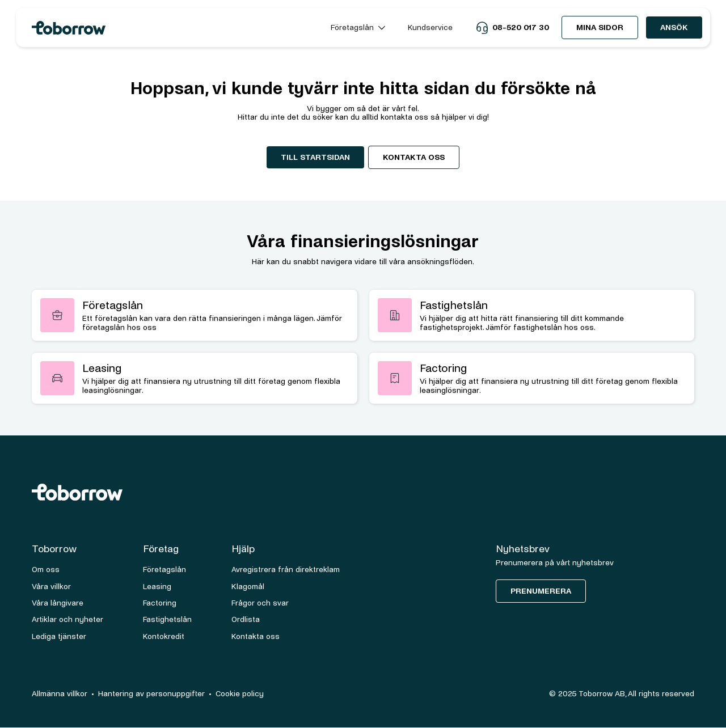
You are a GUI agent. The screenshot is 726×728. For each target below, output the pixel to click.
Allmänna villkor (60, 694)
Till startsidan (315, 157)
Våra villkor (51, 587)
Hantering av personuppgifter (151, 694)
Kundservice (430, 27)
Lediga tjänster (59, 636)
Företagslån (164, 570)
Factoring (160, 603)
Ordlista (246, 619)
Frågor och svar (260, 603)
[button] (358, 27)
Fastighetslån (167, 619)
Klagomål (248, 587)
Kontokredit (164, 636)
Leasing (157, 587)
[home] (171, 28)
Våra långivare (58, 603)
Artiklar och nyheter (67, 619)
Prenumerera (541, 591)
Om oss (46, 570)
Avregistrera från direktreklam (286, 570)
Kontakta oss (414, 157)
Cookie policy (240, 694)
